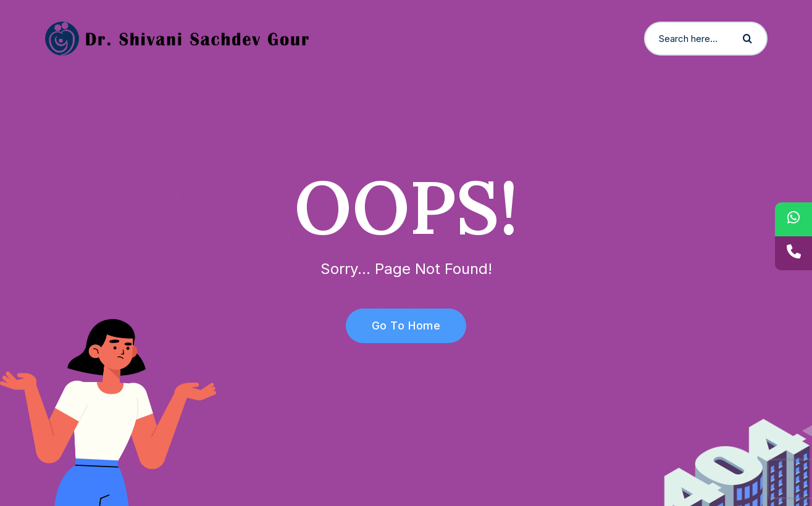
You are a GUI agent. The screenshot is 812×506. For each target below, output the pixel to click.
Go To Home (399, 326)
